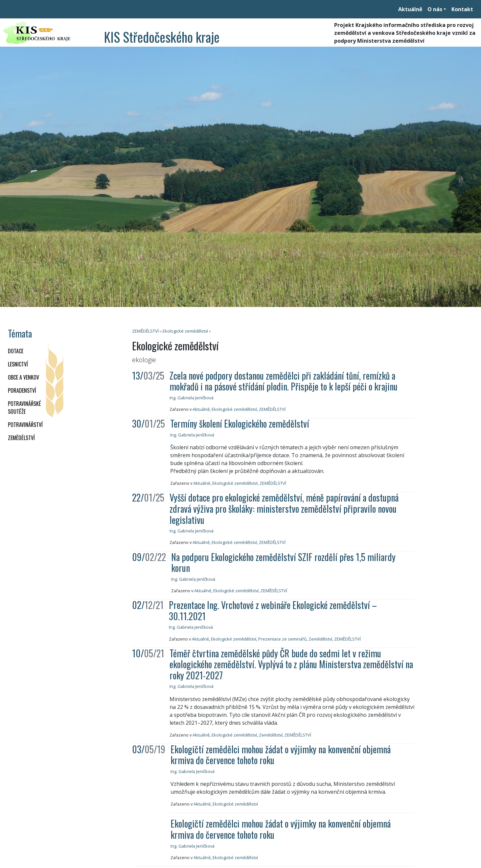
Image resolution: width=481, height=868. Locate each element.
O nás (435, 9)
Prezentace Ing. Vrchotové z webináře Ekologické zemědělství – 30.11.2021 (273, 610)
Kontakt (462, 9)
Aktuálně (410, 9)
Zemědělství (320, 639)
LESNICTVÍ (18, 364)
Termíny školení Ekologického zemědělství (240, 423)
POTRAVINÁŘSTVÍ (25, 425)
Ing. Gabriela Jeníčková (192, 398)
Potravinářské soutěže (24, 408)
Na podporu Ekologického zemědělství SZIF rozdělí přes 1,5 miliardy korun (283, 563)
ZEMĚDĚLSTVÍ (21, 438)
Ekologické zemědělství (185, 331)
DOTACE (16, 351)
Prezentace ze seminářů (282, 639)
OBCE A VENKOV (23, 377)
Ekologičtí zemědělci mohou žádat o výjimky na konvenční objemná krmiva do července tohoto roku (281, 755)
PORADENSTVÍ (22, 390)
